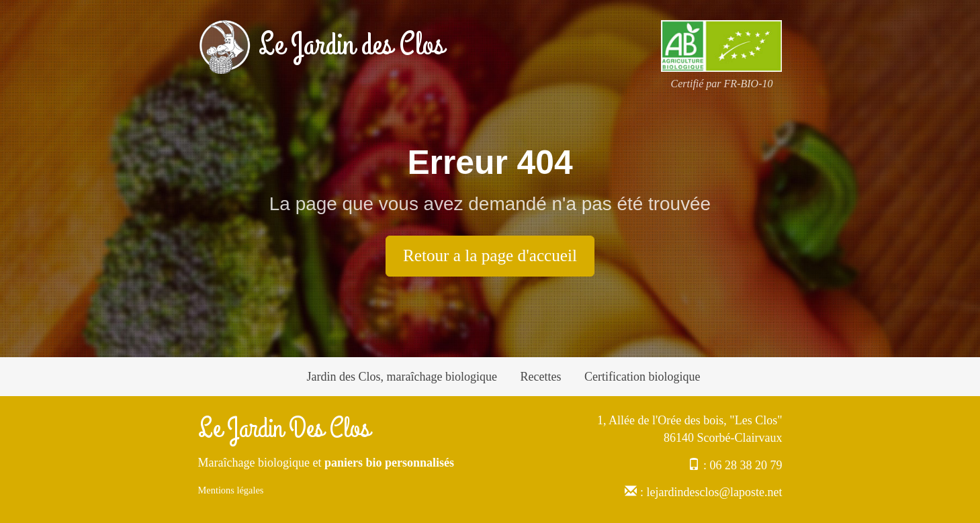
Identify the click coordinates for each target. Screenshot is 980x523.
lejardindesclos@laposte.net (714, 492)
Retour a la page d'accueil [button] (490, 255)
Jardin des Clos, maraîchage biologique (402, 377)
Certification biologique (642, 377)
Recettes (540, 377)
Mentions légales (231, 490)
